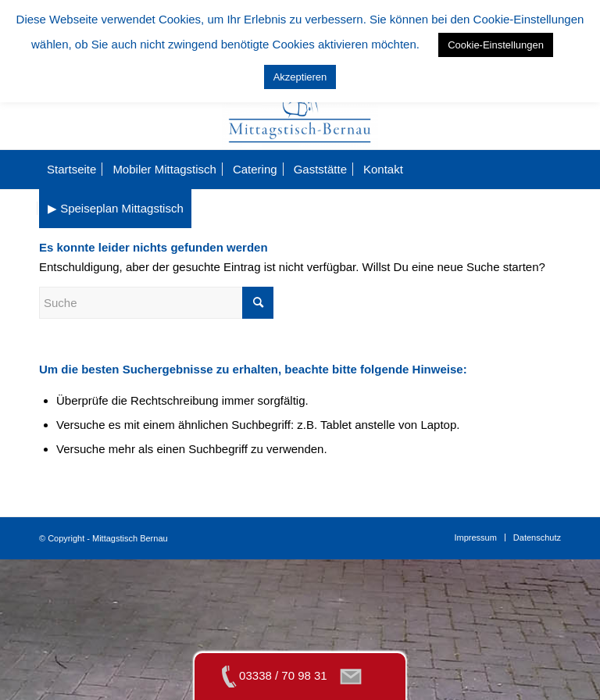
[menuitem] (71, 170)
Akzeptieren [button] (300, 77)
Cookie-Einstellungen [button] (496, 45)
